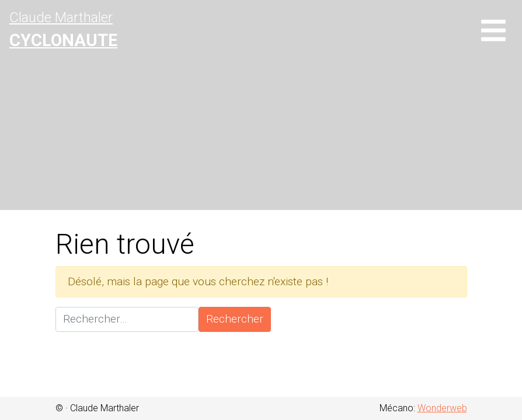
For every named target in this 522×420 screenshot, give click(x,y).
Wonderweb (442, 408)
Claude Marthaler (63, 30)
